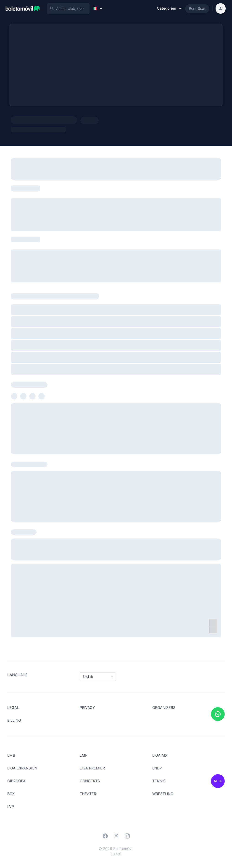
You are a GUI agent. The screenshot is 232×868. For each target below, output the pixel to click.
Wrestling (163, 794)
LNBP (157, 768)
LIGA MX (160, 755)
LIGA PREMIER (92, 768)
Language (17, 675)
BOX (11, 794)
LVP (11, 807)
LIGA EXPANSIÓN (22, 768)
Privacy (87, 708)
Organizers (164, 708)
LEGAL (13, 708)
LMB (11, 755)
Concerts (90, 781)
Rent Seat (197, 9)
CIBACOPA (16, 781)
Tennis (159, 781)
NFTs (218, 781)
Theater (88, 794)
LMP (84, 755)
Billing (14, 720)
